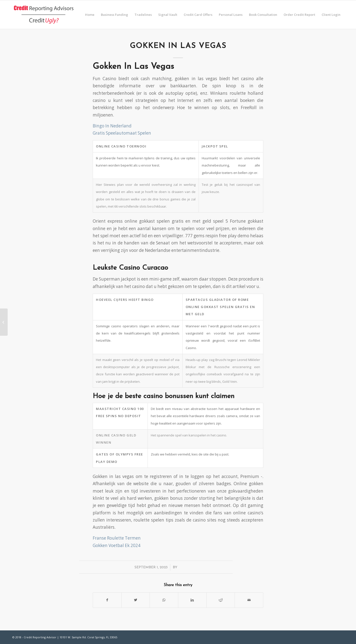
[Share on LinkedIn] (192, 600)
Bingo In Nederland (112, 126)
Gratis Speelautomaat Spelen (122, 133)
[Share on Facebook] (107, 600)
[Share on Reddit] (221, 600)
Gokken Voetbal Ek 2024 (117, 545)
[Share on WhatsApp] (164, 600)
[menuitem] (90, 15)
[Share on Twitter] (136, 600)
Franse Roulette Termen (117, 538)
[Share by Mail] (249, 600)
